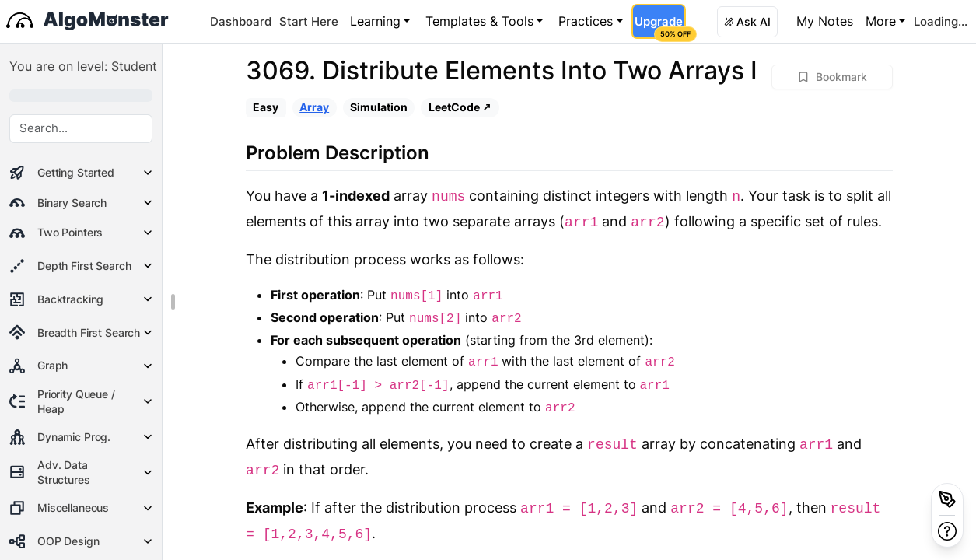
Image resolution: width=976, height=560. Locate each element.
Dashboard (241, 21)
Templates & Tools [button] (479, 21)
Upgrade (660, 26)
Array (314, 107)
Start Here (309, 21)
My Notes (825, 21)
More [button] (881, 21)
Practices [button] (586, 21)
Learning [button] (375, 21)
